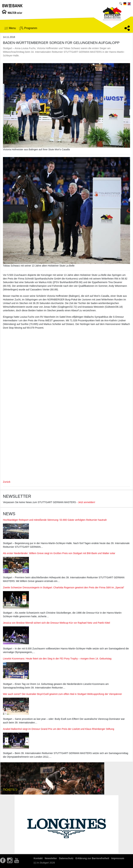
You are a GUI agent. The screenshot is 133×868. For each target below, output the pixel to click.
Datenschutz (66, 858)
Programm (28, 28)
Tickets (10, 790)
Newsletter (51, 858)
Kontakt (38, 858)
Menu (10, 28)
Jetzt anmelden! (87, 502)
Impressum (118, 858)
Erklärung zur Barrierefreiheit (92, 858)
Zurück (7, 482)
